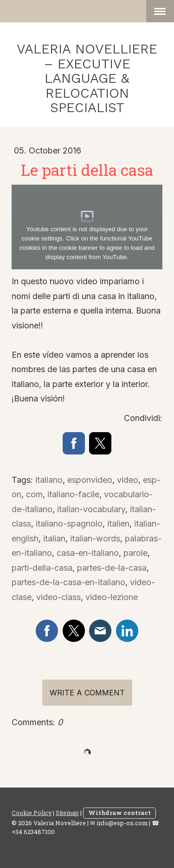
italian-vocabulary (91, 509)
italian (54, 538)
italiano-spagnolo (69, 524)
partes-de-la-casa (112, 568)
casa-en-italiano (88, 553)
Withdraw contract (119, 813)
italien (118, 524)
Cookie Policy (32, 813)
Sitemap (67, 813)
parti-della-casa (42, 568)
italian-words (95, 538)
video (128, 480)
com (34, 494)
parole (135, 553)
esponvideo (90, 480)
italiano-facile (73, 494)
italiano (49, 480)
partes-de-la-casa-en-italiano (68, 582)
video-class (58, 597)
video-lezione (112, 597)
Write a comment (87, 693)
